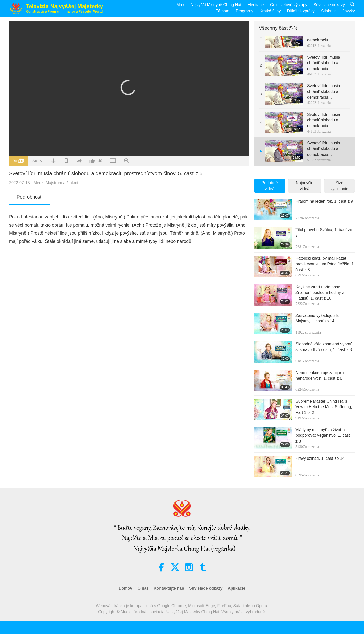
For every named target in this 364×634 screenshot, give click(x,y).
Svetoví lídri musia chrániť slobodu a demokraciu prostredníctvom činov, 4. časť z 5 (327, 121)
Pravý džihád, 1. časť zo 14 (320, 458)
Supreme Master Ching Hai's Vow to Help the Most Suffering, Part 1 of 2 (324, 407)
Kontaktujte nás (169, 588)
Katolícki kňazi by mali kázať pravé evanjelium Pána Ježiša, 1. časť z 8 (325, 264)
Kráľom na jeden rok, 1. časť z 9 (324, 201)
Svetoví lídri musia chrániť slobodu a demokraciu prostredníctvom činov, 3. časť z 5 (327, 92)
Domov (125, 588)
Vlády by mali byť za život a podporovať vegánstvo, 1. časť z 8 (323, 435)
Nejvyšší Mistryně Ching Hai (216, 5)
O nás (143, 588)
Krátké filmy (270, 11)
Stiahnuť (329, 11)
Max (180, 5)
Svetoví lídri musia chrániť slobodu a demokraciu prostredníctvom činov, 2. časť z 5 (327, 63)
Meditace (256, 5)
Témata (222, 11)
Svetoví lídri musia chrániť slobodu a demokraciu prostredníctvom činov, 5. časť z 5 (327, 149)
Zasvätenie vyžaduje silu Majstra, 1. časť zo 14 (317, 318)
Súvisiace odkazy (329, 5)
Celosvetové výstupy (289, 5)
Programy (245, 11)
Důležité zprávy (301, 11)
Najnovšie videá (305, 186)
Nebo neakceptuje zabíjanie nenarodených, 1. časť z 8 (320, 375)
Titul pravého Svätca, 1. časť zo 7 (324, 233)
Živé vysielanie (339, 186)
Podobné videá (270, 186)
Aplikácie (236, 588)
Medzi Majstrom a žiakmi (56, 183)
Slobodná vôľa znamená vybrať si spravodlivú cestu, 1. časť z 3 (324, 347)
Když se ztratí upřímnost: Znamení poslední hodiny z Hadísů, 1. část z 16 (320, 293)
